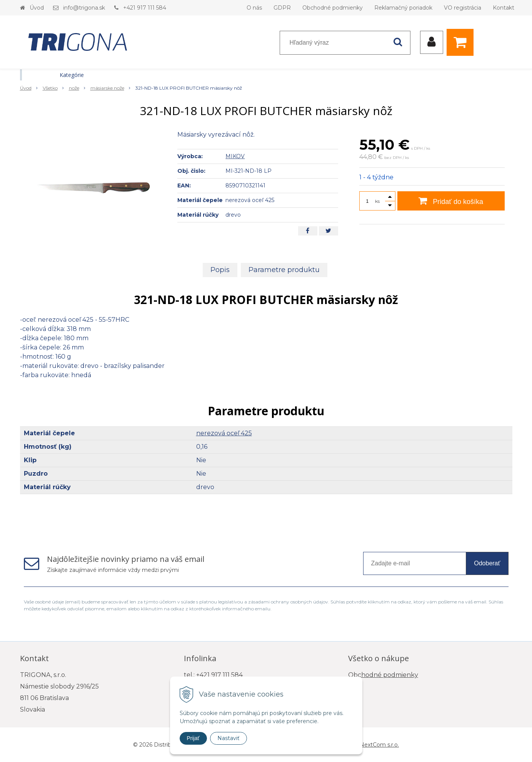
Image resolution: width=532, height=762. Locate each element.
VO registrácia (463, 8)
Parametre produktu (284, 270)
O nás (254, 8)
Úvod (37, 8)
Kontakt (504, 8)
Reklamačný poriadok (403, 8)
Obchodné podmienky (333, 8)
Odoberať (487, 563)
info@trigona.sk (84, 8)
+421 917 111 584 (145, 8)
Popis (220, 270)
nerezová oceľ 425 (224, 433)
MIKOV (235, 156)
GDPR (282, 8)
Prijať (193, 738)
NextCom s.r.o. (379, 745)
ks (377, 201)
